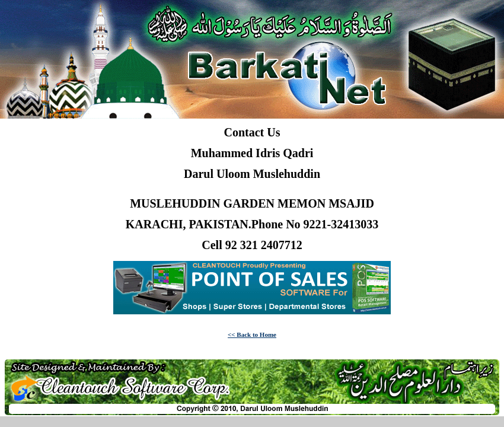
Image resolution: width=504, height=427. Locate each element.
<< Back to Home (252, 334)
